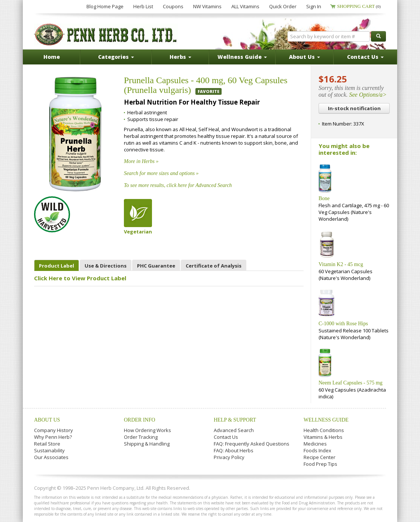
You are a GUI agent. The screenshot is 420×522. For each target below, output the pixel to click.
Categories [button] (116, 57)
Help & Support (235, 420)
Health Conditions (324, 430)
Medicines (315, 444)
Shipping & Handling (147, 444)
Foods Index (317, 450)
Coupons (173, 6)
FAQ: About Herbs (234, 450)
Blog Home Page (105, 6)
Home (52, 57)
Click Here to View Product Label (80, 278)
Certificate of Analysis (214, 266)
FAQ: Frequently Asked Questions (252, 444)
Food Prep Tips (320, 464)
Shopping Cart (359, 6)
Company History (54, 430)
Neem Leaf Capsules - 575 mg (351, 383)
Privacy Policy (229, 457)
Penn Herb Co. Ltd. (106, 34)
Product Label (57, 266)
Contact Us (226, 437)
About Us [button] (305, 57)
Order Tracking (141, 437)
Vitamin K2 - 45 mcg (341, 264)
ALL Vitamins (245, 6)
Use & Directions (106, 266)
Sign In (314, 6)
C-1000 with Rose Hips (343, 324)
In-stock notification (354, 108)
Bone (324, 198)
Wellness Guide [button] (242, 57)
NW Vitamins (207, 6)
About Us (47, 420)
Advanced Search (234, 430)
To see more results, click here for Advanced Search (178, 185)
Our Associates (51, 457)
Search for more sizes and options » (161, 173)
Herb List (143, 6)
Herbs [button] (180, 57)
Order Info (140, 420)
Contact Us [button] (365, 57)
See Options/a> (368, 95)
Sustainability (49, 450)
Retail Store (47, 444)
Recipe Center (319, 457)
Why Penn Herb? (53, 437)
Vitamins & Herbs (323, 437)
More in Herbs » (141, 161)
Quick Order (283, 6)
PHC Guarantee (156, 266)
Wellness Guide (326, 420)
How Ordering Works (147, 430)
